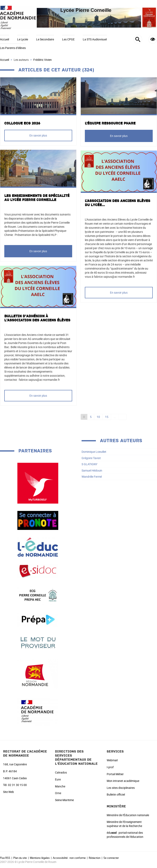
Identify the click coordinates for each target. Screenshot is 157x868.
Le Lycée (23, 39)
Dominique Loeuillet (94, 452)
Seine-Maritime (64, 800)
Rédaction (95, 858)
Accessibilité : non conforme (69, 858)
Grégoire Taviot (91, 458)
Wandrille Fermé (92, 477)
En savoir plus (38, 135)
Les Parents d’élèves (13, 48)
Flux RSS (5, 858)
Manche (60, 786)
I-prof (110, 767)
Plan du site (20, 858)
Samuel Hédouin (92, 470)
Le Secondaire (45, 39)
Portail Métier (115, 774)
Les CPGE (68, 39)
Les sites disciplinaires (121, 788)
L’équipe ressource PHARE (110, 123)
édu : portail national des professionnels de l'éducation (125, 835)
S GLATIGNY (89, 464)
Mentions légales (40, 858)
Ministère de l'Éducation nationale (128, 815)
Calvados (61, 772)
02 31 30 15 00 (17, 785)
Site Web (8, 792)
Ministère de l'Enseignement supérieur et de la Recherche (124, 824)
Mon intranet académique (123, 781)
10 (98, 417)
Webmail (112, 760)
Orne (58, 793)
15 (107, 417)
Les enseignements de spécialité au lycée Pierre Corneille (37, 198)
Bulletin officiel (116, 794)
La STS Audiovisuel (95, 39)
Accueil (4, 39)
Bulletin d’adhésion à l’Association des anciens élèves (37, 318)
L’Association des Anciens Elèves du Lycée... (118, 203)
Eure (58, 779)
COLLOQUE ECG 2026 (22, 123)
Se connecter (111, 858)
